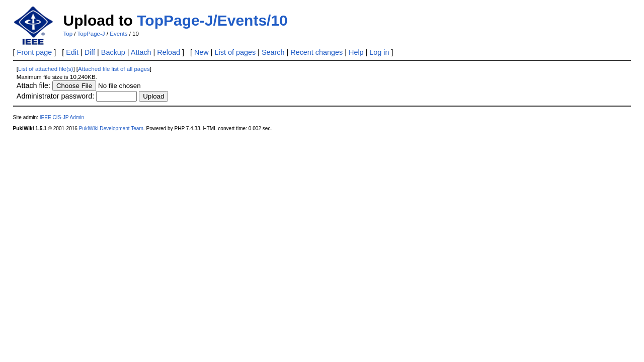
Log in (379, 52)
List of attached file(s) (46, 69)
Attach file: (33, 85)
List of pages (235, 52)
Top (68, 34)
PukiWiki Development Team (111, 128)
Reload (169, 52)
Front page (35, 52)
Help (356, 52)
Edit (72, 52)
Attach (141, 52)
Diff (90, 52)
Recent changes (316, 52)
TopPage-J (91, 34)
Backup (113, 52)
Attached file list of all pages (114, 69)
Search (273, 52)
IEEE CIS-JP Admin (62, 117)
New (202, 52)
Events (118, 34)
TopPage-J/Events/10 (212, 20)
